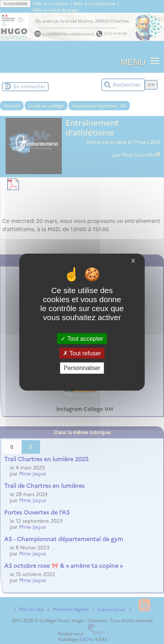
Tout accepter (82, 339)
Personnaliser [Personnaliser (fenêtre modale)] (82, 368)
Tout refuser (82, 353)
